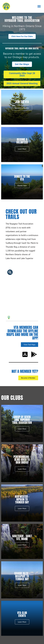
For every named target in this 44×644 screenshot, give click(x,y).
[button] (39, 6)
